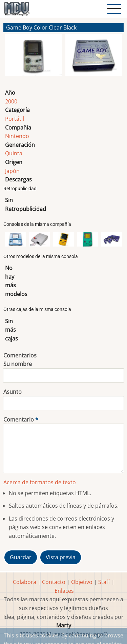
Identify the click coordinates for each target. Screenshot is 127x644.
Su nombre (18, 364)
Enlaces (64, 591)
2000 (11, 101)
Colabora (25, 582)
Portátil (15, 119)
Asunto (13, 392)
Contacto (54, 582)
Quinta (14, 153)
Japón (12, 171)
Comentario (19, 419)
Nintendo (17, 136)
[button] (34, 58)
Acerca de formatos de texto (40, 482)
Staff (104, 582)
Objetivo (82, 582)
